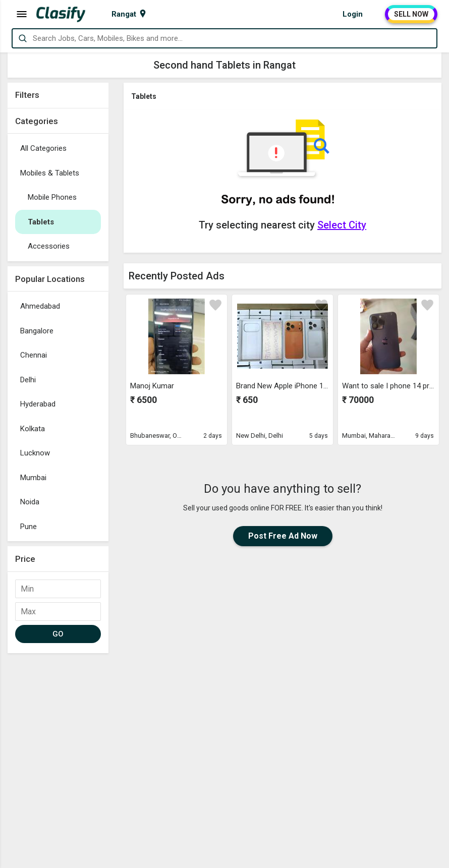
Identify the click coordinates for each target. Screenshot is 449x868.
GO (58, 634)
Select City (342, 225)
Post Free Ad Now (283, 536)
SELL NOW (411, 14)
